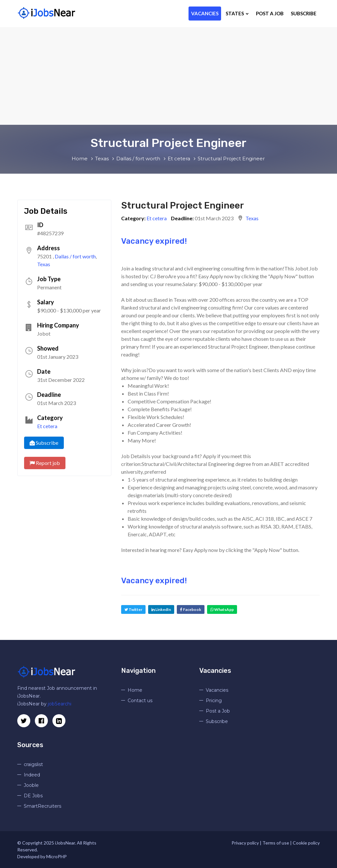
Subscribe (304, 13)
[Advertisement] (169, 76)
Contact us (140, 701)
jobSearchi (60, 704)
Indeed (32, 775)
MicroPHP (56, 856)
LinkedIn (161, 609)
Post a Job (270, 13)
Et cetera (47, 426)
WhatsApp (222, 609)
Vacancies (205, 13)
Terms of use (276, 843)
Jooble (31, 785)
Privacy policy (245, 843)
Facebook (191, 609)
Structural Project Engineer (183, 205)
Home (135, 690)
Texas (44, 264)
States (237, 13)
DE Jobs (33, 796)
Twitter (133, 609)
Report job (45, 463)
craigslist (33, 764)
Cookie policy (306, 843)
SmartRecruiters (42, 806)
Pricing (214, 701)
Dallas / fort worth (75, 256)
